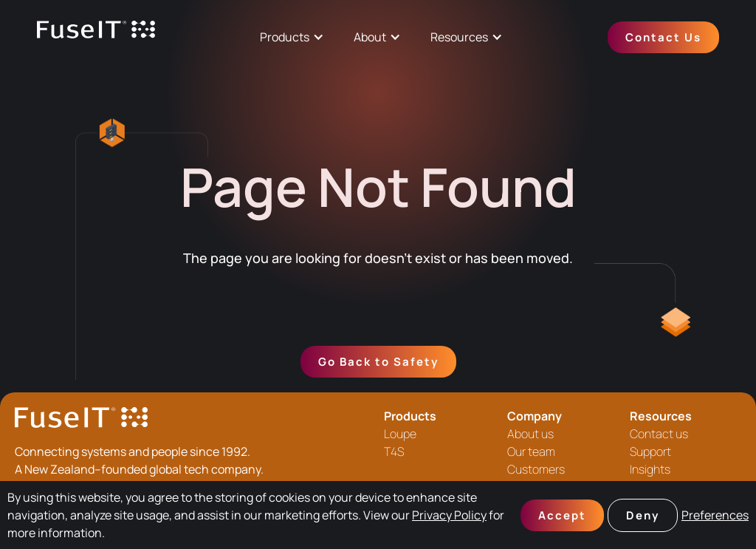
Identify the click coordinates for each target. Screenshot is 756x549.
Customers (536, 469)
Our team (531, 451)
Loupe (400, 434)
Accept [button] (562, 515)
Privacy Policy (449, 515)
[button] (292, 37)
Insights (650, 469)
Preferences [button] (715, 515)
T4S (394, 451)
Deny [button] (643, 515)
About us (530, 434)
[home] (96, 37)
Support (650, 451)
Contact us (659, 434)
